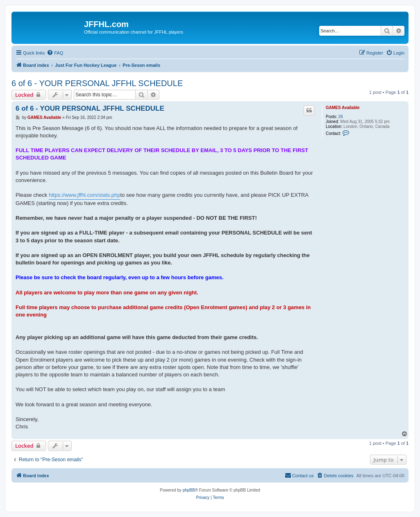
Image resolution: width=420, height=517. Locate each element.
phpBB (189, 490)
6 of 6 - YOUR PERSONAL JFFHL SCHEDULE (97, 83)
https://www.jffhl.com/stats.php (85, 195)
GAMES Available (343, 108)
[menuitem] (55, 53)
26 (341, 117)
